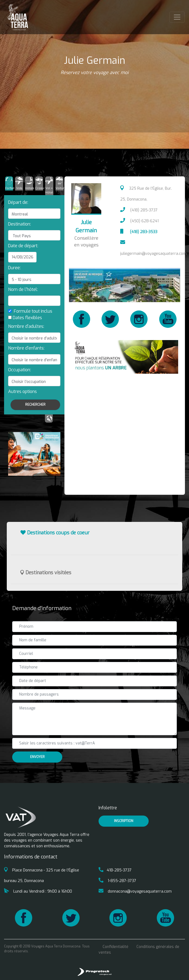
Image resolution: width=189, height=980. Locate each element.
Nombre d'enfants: (26, 348)
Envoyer (37, 757)
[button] (22, 391)
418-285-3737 (115, 870)
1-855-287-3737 (117, 881)
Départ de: (18, 202)
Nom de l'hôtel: (23, 289)
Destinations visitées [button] (46, 573)
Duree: (14, 268)
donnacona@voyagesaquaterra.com (135, 891)
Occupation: (19, 370)
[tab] (9, 183)
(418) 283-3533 (139, 232)
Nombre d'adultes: (26, 326)
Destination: (19, 224)
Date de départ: (23, 246)
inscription (124, 821)
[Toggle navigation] (177, 17)
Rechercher (35, 405)
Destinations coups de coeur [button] (55, 533)
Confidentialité (115, 947)
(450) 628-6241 (139, 221)
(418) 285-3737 (139, 210)
